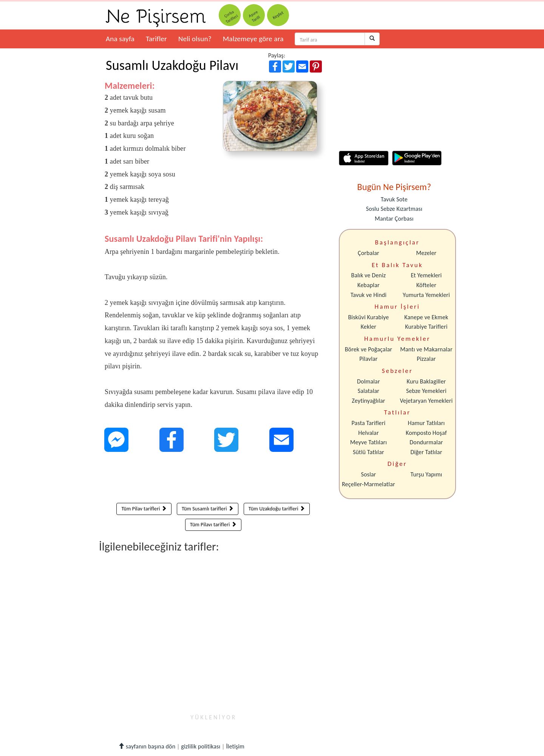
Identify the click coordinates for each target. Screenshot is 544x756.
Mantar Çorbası (394, 219)
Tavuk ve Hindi (369, 295)
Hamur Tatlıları (427, 423)
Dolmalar (369, 381)
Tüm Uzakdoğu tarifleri (277, 509)
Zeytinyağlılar (368, 401)
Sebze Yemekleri (426, 391)
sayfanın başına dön (147, 746)
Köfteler (426, 285)
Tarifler (156, 39)
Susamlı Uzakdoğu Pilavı (172, 65)
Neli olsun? (195, 39)
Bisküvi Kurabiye (368, 317)
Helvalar (368, 433)
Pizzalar (426, 359)
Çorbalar (369, 253)
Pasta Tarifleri (369, 423)
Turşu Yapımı (427, 474)
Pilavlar (368, 359)
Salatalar (369, 391)
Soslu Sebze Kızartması (394, 209)
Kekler (369, 327)
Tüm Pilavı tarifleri (213, 525)
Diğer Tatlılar (426, 452)
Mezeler (427, 253)
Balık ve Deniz (369, 275)
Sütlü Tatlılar (369, 452)
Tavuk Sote (394, 199)
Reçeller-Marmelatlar (369, 484)
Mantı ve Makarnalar (426, 349)
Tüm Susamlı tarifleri (208, 509)
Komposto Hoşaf (426, 433)
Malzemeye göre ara (253, 39)
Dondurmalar (426, 442)
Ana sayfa (120, 39)
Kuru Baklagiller (427, 381)
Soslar (368, 474)
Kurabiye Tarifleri (426, 327)
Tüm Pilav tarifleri (144, 509)
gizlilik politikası (201, 746)
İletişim (235, 746)
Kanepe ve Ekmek (426, 317)
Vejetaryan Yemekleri (426, 401)
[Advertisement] (213, 479)
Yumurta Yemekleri (426, 295)
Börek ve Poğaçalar (369, 349)
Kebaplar (369, 285)
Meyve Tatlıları (369, 442)
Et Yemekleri (426, 275)
